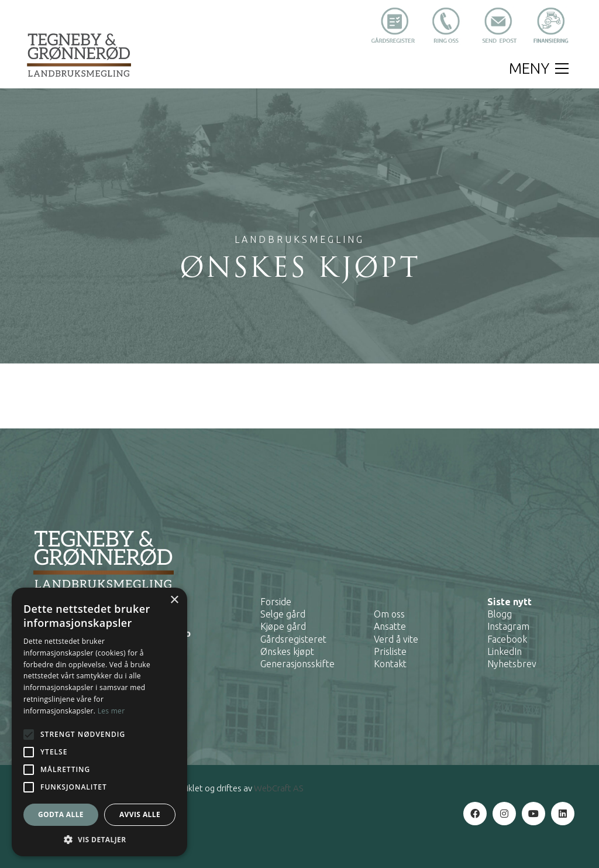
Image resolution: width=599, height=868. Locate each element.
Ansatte (390, 626)
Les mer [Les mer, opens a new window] (111, 711)
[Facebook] (475, 814)
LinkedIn (505, 651)
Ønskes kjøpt (287, 651)
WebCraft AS (278, 788)
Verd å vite (396, 639)
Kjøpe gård (283, 626)
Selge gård (283, 614)
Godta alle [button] (61, 814)
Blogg (500, 614)
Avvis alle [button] (140, 814)
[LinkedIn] (563, 814)
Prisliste (390, 651)
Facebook (507, 639)
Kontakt (390, 664)
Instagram (508, 626)
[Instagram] (504, 814)
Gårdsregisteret (293, 639)
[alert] (99, 722)
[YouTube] (533, 814)
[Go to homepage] (79, 55)
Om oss (389, 614)
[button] (539, 68)
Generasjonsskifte (297, 664)
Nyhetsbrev (512, 664)
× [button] (174, 600)
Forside (276, 602)
